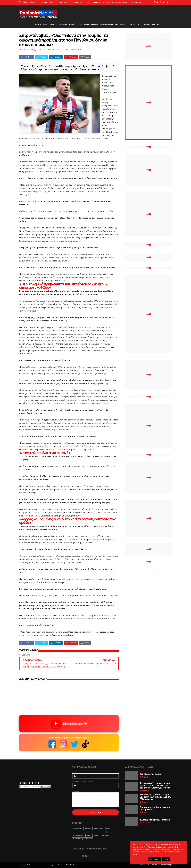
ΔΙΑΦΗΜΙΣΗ (137, 2)
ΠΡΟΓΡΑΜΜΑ (93, 2)
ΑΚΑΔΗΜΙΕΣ (77, 832)
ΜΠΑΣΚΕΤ (63, 25)
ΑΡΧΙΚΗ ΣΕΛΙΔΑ (48, 2)
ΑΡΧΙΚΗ (38, 25)
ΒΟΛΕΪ (72, 25)
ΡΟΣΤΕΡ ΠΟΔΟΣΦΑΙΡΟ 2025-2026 (115, 2)
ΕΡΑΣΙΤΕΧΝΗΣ (105, 835)
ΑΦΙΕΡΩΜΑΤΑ (100, 832)
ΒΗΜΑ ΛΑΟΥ (77, 839)
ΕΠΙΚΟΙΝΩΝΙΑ (63, 2)
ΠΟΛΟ (79, 25)
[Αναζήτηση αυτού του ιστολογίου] (30, 786)
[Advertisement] (126, 14)
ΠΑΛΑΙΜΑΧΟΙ (88, 839)
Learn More (155, 859)
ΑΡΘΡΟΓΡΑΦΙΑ (107, 25)
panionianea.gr (166, 865)
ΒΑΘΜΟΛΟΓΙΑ (78, 2)
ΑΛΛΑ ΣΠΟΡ (120, 25)
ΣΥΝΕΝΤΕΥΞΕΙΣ (90, 25)
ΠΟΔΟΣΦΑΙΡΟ (49, 25)
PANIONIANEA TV (151, 25)
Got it (166, 859)
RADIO (96, 835)
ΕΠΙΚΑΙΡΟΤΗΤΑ (135, 25)
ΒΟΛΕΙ (108, 829)
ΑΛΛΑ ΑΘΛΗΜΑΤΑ (79, 835)
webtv (89, 835)
